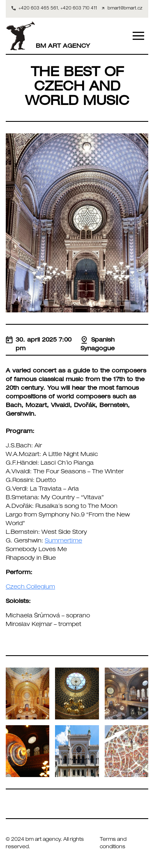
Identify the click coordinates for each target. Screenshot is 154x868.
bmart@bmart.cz (125, 9)
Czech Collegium (30, 587)
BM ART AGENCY (48, 36)
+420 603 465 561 (38, 9)
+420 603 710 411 (79, 9)
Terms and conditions (113, 844)
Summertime (63, 541)
